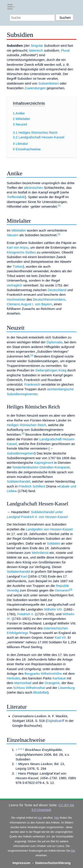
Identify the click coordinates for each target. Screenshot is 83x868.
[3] (71, 590)
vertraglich (14, 285)
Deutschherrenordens (49, 299)
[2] (23, 433)
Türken (18, 266)
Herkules (13, 678)
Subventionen (49, 83)
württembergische (60, 389)
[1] (59, 205)
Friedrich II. (26, 614)
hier (40, 818)
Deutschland (57, 290)
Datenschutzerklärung (53, 863)
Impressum (21, 863)
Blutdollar (40, 692)
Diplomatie (54, 342)
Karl (24, 576)
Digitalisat (54, 721)
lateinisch (36, 50)
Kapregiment (44, 463)
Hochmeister (16, 299)
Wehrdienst (40, 553)
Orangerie (52, 683)
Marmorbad (23, 683)
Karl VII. (61, 637)
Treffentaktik (16, 197)
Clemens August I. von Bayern (29, 304)
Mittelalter (19, 230)
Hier (57, 818)
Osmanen (62, 590)
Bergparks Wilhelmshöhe (43, 674)
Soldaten (54, 543)
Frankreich (32, 384)
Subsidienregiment (21, 453)
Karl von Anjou (17, 247)
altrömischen (33, 188)
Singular (37, 45)
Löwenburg (67, 688)
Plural (65, 50)
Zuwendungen (35, 88)
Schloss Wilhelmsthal (29, 688)
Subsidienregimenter (22, 394)
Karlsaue (59, 678)
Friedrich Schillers (32, 486)
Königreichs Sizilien (21, 252)
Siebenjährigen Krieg (51, 370)
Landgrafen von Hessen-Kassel (49, 529)
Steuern (13, 235)
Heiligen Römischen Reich (26, 425)
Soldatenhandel (18, 481)
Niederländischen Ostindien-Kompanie (41, 467)
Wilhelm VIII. (53, 609)
